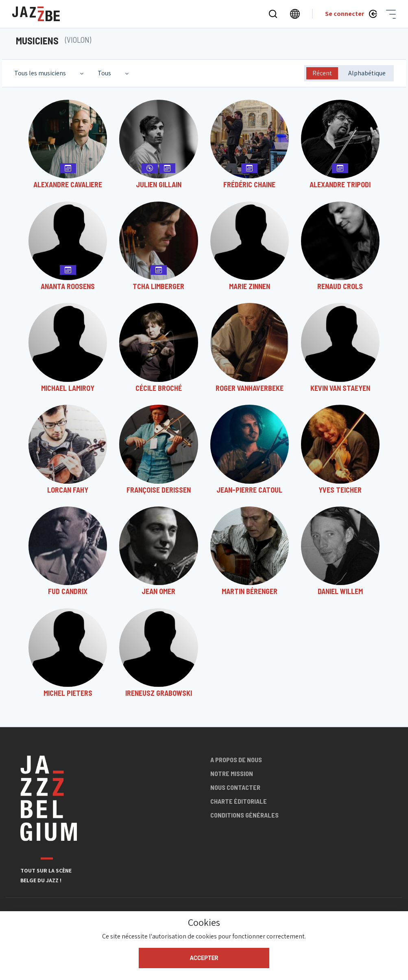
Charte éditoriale (239, 801)
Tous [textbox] (104, 73)
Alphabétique (367, 73)
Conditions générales (244, 815)
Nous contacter (235, 787)
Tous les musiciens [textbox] (40, 73)
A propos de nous (236, 760)
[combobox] (50, 73)
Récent (322, 73)
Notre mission (232, 773)
